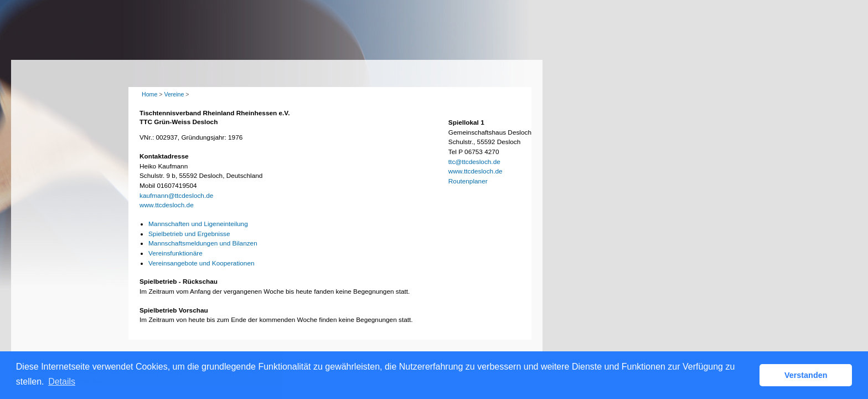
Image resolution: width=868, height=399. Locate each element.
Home (149, 94)
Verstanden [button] (806, 375)
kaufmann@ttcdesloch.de (176, 196)
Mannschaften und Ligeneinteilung (198, 224)
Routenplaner (468, 181)
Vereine (174, 94)
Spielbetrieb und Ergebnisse (189, 234)
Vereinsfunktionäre (175, 253)
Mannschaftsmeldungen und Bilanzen (203, 243)
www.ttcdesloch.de (167, 205)
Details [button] (62, 382)
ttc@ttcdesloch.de (474, 162)
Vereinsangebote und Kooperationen (201, 263)
